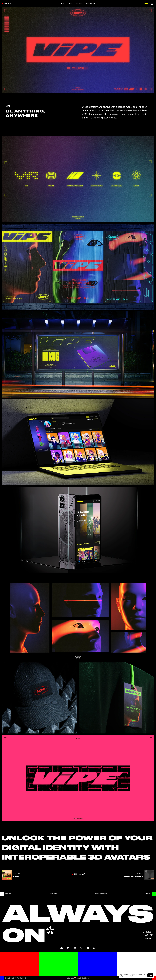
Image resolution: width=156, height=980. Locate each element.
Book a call (8, 3)
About (70, 3)
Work (62, 3)
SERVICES (79, 3)
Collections (91, 3)
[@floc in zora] (75, 948)
